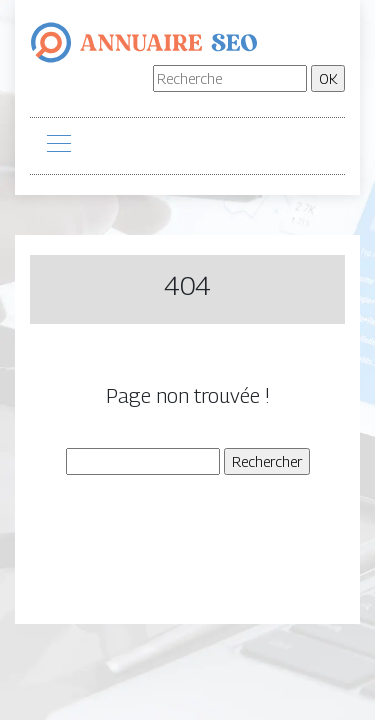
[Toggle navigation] (58, 146)
